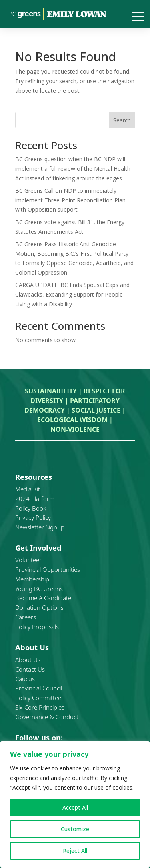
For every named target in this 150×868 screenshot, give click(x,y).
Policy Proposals (37, 627)
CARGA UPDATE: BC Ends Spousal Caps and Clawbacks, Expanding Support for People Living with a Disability (72, 294)
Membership (32, 579)
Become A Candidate (43, 598)
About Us (28, 660)
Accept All (75, 807)
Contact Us (30, 669)
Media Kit (28, 489)
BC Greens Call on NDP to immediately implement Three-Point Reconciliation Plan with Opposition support (70, 200)
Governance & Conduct (47, 717)
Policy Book (31, 508)
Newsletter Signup (40, 527)
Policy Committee (38, 698)
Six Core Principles (40, 707)
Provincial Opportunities (48, 569)
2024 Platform (35, 499)
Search (122, 120)
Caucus (25, 679)
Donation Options (39, 607)
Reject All (75, 851)
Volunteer (28, 560)
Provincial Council (39, 688)
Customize (75, 829)
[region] (75, 804)
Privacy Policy (33, 517)
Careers (26, 617)
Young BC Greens (39, 589)
